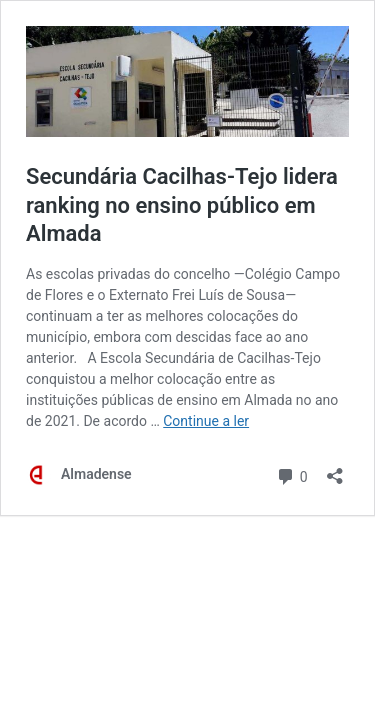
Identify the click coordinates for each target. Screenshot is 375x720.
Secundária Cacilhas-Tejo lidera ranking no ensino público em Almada (182, 205)
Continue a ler (206, 421)
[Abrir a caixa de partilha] (335, 469)
